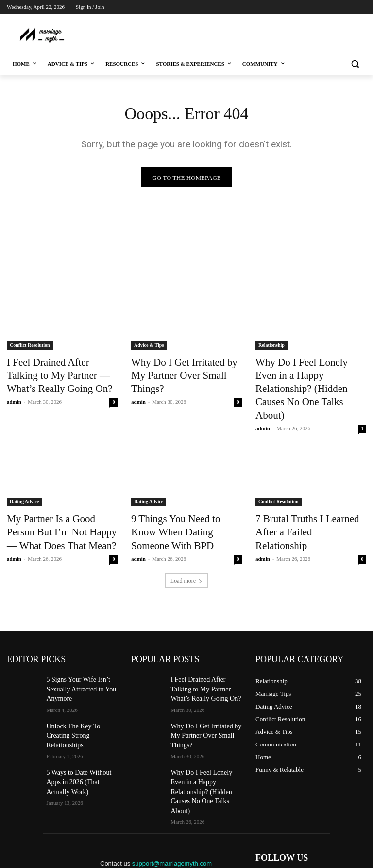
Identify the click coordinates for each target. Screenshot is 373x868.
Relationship (271, 347)
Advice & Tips (149, 347)
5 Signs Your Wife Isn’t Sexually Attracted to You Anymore (76, 648)
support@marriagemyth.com (172, 793)
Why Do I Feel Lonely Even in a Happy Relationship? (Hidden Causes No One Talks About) (309, 374)
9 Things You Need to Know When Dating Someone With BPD (179, 497)
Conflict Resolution (30, 347)
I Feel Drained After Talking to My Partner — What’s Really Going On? (58, 374)
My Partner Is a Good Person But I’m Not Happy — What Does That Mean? (62, 497)
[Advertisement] (187, 34)
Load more (186, 542)
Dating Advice (24, 470)
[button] (355, 64)
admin (14, 397)
